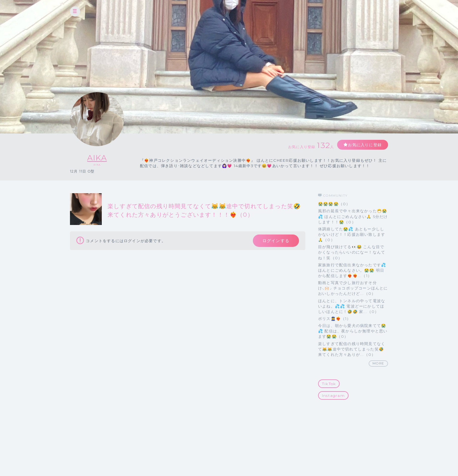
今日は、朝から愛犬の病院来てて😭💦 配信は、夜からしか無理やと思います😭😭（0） (353, 331)
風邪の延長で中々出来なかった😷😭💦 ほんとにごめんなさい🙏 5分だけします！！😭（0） (353, 216)
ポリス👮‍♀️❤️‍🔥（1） (335, 319)
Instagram (333, 395)
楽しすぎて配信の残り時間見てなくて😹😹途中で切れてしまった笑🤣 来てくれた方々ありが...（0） (352, 349)
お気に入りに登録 (365, 145)
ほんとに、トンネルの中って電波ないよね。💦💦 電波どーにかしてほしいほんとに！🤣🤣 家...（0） (352, 306)
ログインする (276, 241)
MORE (378, 363)
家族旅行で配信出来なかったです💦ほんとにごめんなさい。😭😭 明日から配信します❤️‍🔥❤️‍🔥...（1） (352, 270)
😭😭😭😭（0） (334, 204)
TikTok (329, 384)
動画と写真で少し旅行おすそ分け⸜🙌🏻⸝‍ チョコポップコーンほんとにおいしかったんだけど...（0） (353, 288)
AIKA (97, 158)
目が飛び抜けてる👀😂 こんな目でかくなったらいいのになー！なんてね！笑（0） (352, 252)
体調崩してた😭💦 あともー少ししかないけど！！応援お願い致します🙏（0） (352, 234)
